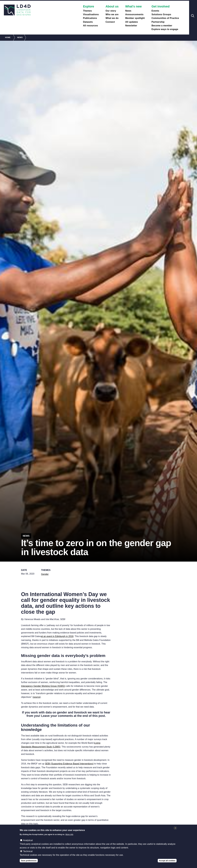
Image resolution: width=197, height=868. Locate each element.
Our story (111, 11)
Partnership (158, 22)
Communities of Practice (165, 18)
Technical (28, 851)
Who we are (112, 14)
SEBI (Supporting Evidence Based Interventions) (69, 764)
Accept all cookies (167, 861)
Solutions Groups (161, 14)
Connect (110, 22)
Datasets (88, 22)
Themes (87, 11)
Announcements (134, 14)
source (37, 697)
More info (69, 834)
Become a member (162, 26)
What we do (112, 18)
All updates (132, 22)
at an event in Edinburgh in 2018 (57, 636)
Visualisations (91, 14)
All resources (91, 26)
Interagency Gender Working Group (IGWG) (43, 686)
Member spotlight (135, 18)
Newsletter (131, 26)
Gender (45, 574)
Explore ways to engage (165, 29)
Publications (90, 18)
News (128, 11)
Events (155, 11)
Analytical (28, 840)
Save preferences (29, 861)
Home (8, 37)
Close (175, 828)
